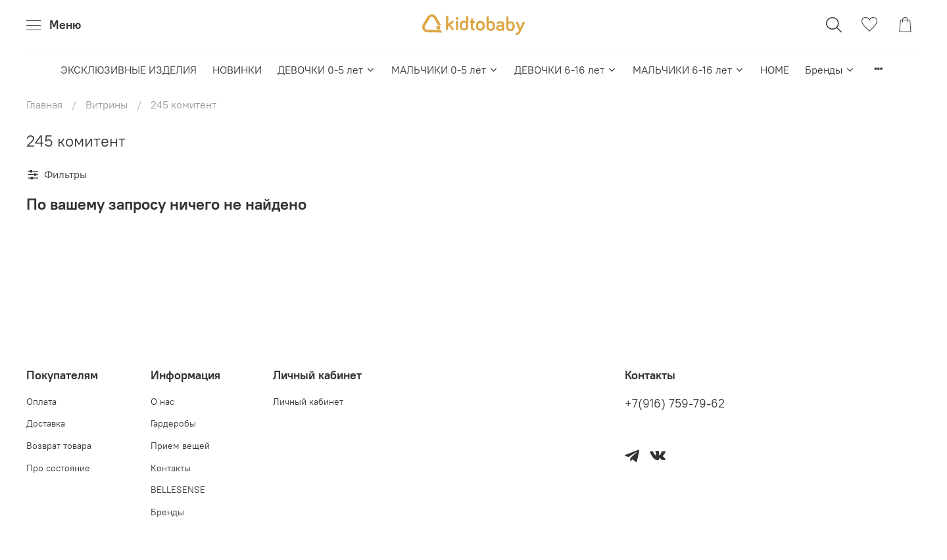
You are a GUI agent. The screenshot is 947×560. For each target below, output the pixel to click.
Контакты (171, 468)
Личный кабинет (308, 402)
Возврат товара (59, 446)
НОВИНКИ (237, 70)
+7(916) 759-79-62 (675, 404)
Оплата (41, 402)
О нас (162, 402)
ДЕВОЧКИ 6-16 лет (566, 70)
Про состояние (58, 468)
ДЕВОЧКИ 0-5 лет (327, 70)
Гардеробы (173, 423)
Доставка (46, 423)
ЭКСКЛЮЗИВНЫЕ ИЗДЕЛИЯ (129, 70)
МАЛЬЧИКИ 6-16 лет (689, 70)
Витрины (107, 105)
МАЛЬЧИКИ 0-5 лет (445, 70)
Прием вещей (180, 446)
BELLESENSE (178, 490)
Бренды (830, 70)
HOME (775, 70)
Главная (44, 105)
